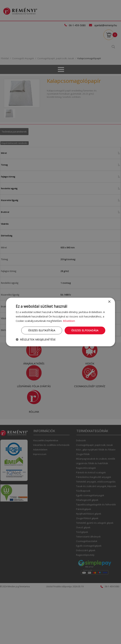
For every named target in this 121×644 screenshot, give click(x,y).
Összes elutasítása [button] (42, 330)
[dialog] (60, 322)
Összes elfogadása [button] (85, 330)
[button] (36, 339)
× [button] (109, 302)
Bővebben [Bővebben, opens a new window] (69, 321)
